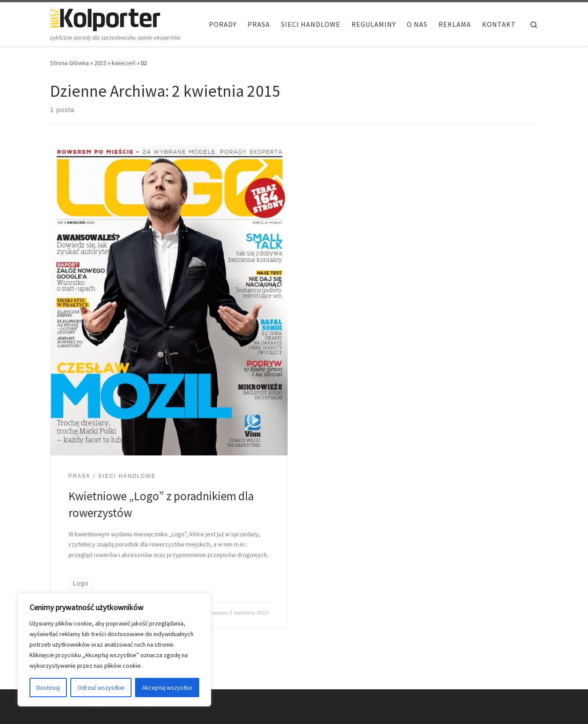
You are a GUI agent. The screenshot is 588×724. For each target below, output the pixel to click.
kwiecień (124, 63)
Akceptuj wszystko (167, 688)
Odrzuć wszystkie (101, 688)
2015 (100, 63)
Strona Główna (69, 63)
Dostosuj (48, 688)
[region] (114, 650)
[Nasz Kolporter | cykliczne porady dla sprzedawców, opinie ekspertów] (105, 18)
